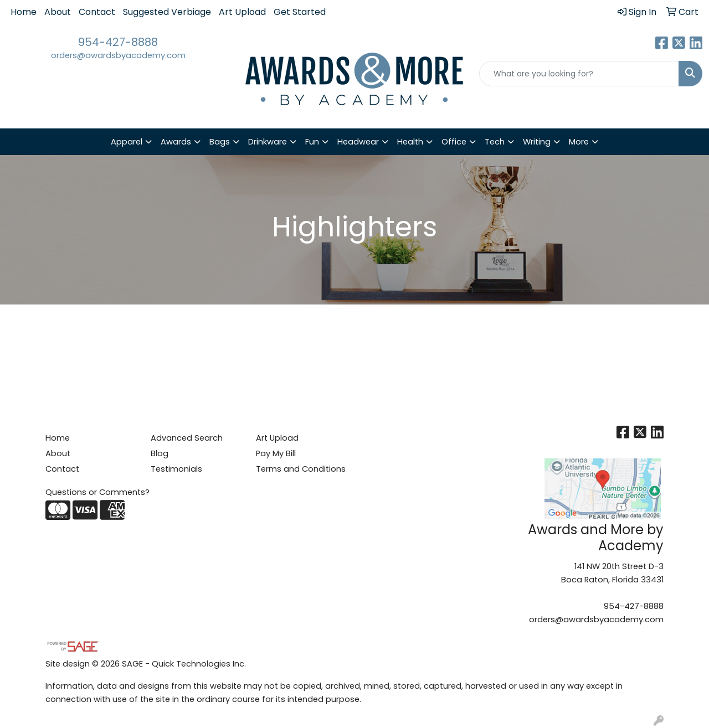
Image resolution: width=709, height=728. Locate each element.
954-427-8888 (118, 42)
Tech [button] (495, 142)
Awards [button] (176, 142)
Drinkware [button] (268, 142)
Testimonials (176, 469)
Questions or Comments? (97, 492)
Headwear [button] (358, 142)
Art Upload (242, 12)
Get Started (300, 12)
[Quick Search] (579, 74)
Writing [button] (537, 142)
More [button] (579, 142)
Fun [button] (312, 142)
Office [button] (454, 142)
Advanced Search (187, 438)
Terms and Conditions (301, 469)
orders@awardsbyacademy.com (118, 55)
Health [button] (410, 142)
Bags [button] (220, 142)
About (58, 12)
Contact (97, 12)
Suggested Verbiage (167, 12)
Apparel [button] (127, 142)
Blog (160, 453)
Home (24, 12)
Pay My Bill (276, 453)
